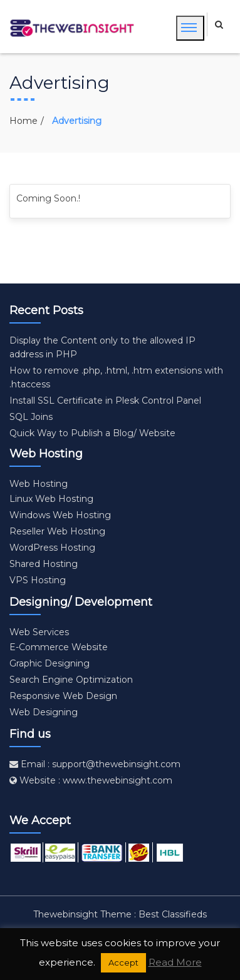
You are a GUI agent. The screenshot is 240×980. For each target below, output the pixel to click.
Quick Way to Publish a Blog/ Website (92, 433)
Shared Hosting (44, 564)
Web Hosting (39, 484)
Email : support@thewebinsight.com (95, 764)
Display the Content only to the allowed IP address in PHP (102, 347)
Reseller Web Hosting (57, 531)
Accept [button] (123, 962)
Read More (175, 962)
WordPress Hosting (52, 548)
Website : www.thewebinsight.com (91, 780)
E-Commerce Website (59, 647)
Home (23, 121)
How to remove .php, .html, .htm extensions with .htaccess (116, 377)
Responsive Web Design (63, 696)
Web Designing (44, 712)
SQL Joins (31, 417)
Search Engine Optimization (71, 680)
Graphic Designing (50, 663)
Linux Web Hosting (51, 499)
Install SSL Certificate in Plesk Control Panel (105, 401)
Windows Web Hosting (60, 515)
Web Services (39, 632)
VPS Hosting (38, 580)
